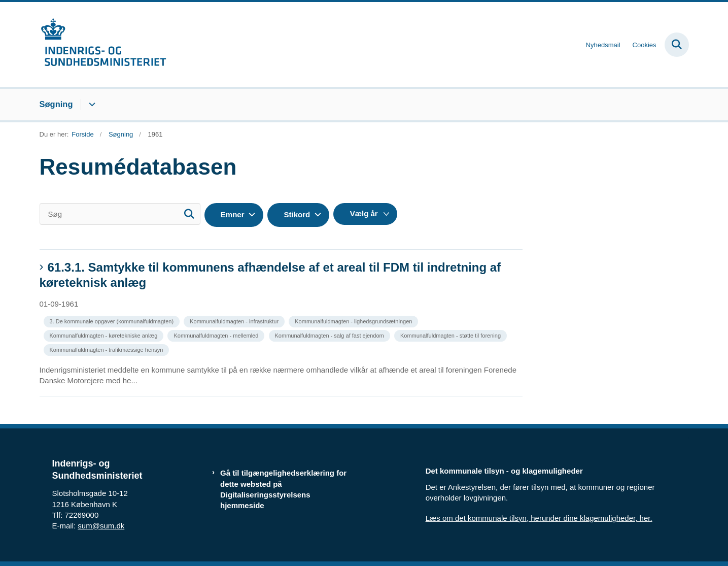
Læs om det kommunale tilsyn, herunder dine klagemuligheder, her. (539, 518)
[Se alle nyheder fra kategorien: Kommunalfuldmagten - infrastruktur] (235, 321)
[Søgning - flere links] (91, 105)
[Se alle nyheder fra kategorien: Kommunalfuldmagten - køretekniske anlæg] (105, 335)
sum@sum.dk (101, 526)
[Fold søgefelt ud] (677, 45)
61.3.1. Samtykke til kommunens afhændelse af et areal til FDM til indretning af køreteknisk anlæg (270, 275)
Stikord (297, 214)
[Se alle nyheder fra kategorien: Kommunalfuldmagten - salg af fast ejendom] (331, 335)
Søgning (56, 104)
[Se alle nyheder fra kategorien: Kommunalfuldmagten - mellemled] (217, 335)
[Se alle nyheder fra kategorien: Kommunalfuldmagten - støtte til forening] (452, 335)
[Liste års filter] (365, 214)
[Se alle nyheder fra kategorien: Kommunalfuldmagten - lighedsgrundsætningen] (354, 321)
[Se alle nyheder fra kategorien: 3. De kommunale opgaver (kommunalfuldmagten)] (113, 321)
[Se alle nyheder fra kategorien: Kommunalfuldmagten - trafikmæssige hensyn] (108, 349)
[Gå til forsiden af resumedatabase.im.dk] (103, 44)
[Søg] (120, 214)
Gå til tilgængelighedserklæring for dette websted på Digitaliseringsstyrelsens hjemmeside (283, 489)
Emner (233, 214)
